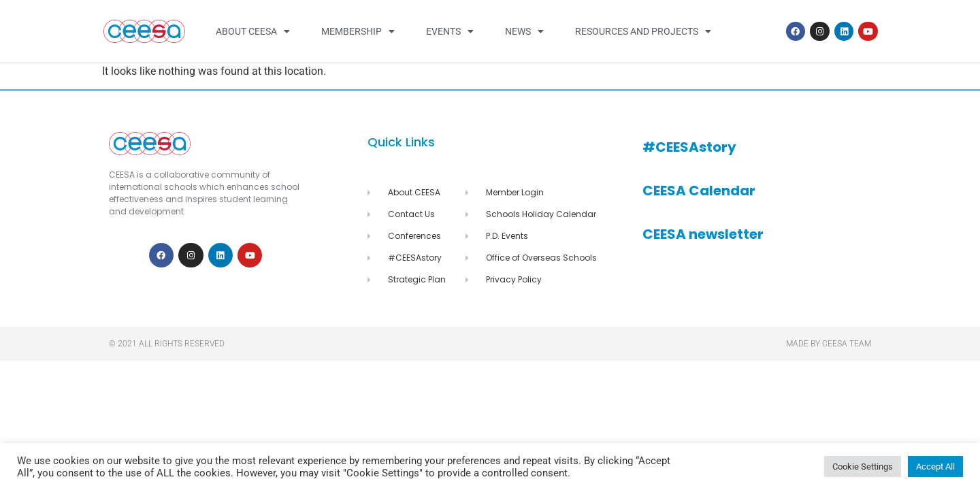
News (524, 31)
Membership (358, 31)
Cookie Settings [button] (863, 467)
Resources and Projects (643, 31)
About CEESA (253, 31)
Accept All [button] (935, 467)
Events (450, 31)
